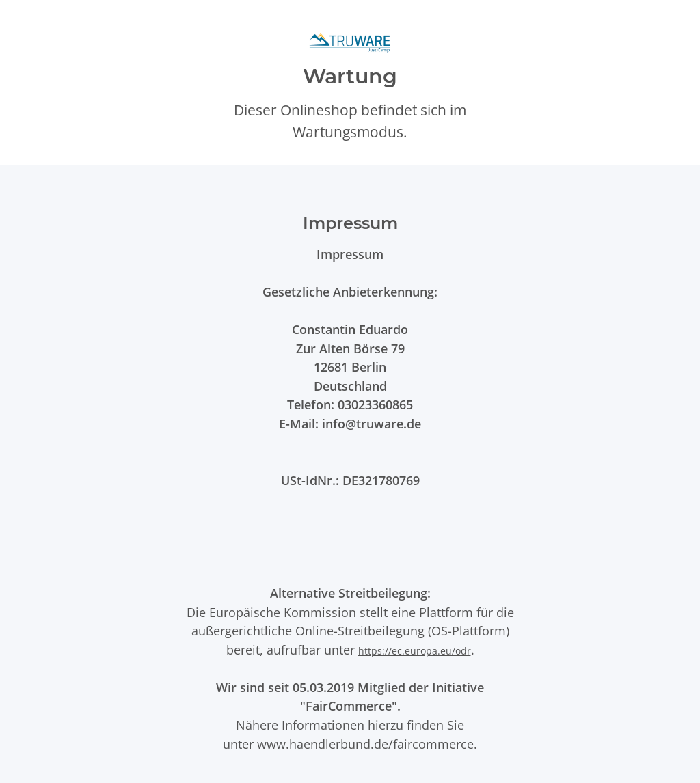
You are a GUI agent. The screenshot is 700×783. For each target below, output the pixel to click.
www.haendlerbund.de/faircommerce (365, 744)
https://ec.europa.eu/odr (415, 651)
